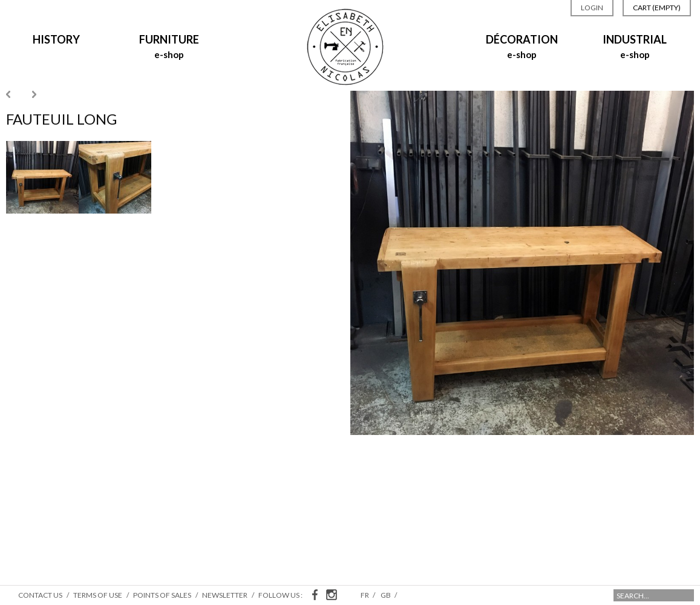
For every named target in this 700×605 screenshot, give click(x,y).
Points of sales (162, 595)
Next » (34, 94)
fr (365, 595)
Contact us (40, 595)
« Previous (8, 94)
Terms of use (98, 595)
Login (592, 8)
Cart (657, 8)
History (56, 39)
